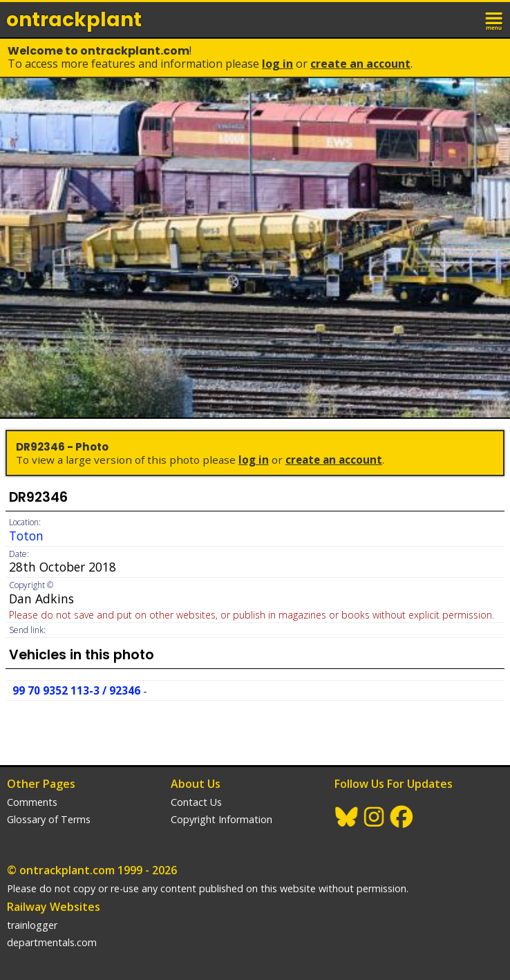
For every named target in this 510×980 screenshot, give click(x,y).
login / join (464, 19)
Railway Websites (54, 907)
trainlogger (32, 925)
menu (495, 19)
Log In (277, 64)
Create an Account (360, 64)
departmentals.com (52, 942)
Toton (26, 536)
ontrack (74, 20)
